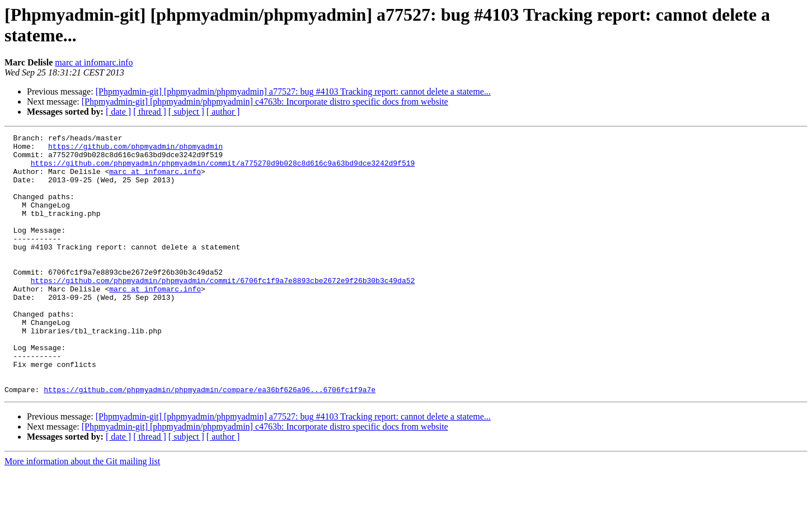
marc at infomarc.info (94, 62)
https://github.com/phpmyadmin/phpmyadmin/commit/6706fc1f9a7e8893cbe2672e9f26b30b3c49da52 (223, 310)
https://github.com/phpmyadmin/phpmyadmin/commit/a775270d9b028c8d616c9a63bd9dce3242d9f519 (223, 169)
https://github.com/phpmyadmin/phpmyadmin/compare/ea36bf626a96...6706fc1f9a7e (210, 441)
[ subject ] (186, 112)
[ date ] (118, 112)
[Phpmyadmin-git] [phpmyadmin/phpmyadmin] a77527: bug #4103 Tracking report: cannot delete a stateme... (293, 91)
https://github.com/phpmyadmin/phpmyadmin (135, 149)
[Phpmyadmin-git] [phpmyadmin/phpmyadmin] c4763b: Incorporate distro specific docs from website (265, 102)
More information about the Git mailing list (82, 513)
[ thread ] (150, 112)
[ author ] (223, 112)
